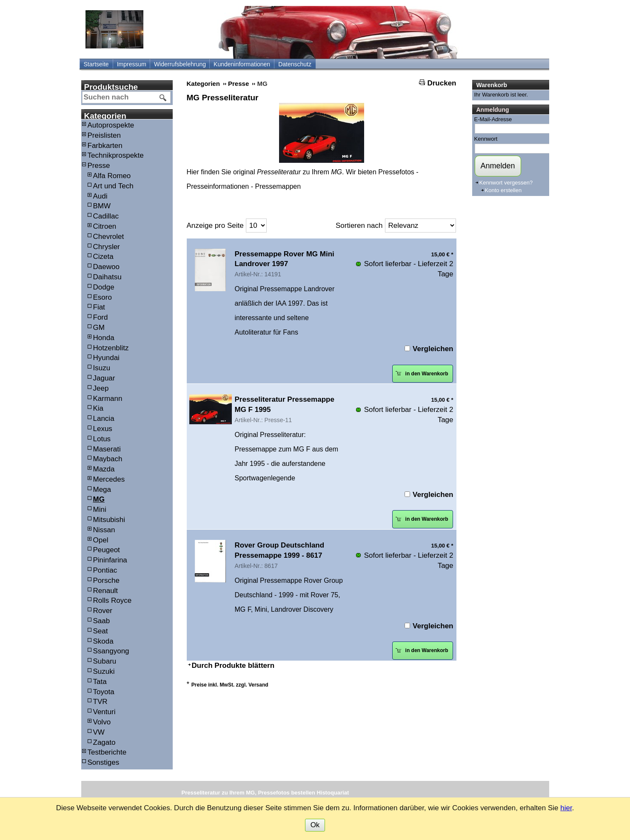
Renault (106, 591)
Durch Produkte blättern (233, 665)
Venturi (104, 712)
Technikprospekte (116, 155)
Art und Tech (113, 186)
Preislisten (104, 135)
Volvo (102, 722)
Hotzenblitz (111, 348)
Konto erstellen (503, 190)
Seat (101, 631)
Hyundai (106, 358)
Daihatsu (107, 277)
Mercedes (109, 479)
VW (99, 732)
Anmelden (498, 166)
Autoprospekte (111, 125)
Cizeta (103, 257)
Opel (101, 540)
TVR (100, 702)
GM (99, 328)
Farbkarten (105, 146)
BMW (102, 206)
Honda (104, 338)
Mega (102, 490)
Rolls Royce (113, 600)
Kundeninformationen (242, 64)
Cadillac (106, 216)
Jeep (101, 388)
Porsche (106, 580)
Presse (99, 166)
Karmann (108, 399)
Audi (100, 196)
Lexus (103, 429)
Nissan (104, 530)
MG (99, 499)
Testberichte (107, 752)
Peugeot (107, 550)
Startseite (96, 64)
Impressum (132, 64)
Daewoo (106, 267)
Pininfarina (110, 560)
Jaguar (104, 378)
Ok (315, 825)
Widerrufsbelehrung (180, 64)
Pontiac (105, 570)
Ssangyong (111, 651)
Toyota (104, 692)
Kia (98, 408)
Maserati (107, 449)
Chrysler (107, 247)
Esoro (103, 297)
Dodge (104, 287)
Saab (102, 621)
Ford (101, 317)
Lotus (102, 439)
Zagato (104, 742)
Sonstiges (104, 762)
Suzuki (104, 671)
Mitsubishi (109, 520)
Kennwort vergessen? (506, 183)
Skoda (103, 641)
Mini (100, 509)
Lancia (104, 419)
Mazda (104, 469)
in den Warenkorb (422, 373)
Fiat (99, 307)
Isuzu (102, 368)
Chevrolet (109, 237)
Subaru (105, 661)
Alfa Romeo (112, 176)
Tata (100, 682)
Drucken (442, 83)
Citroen (105, 226)
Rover (103, 611)
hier (566, 808)
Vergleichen (433, 349)
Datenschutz (295, 64)
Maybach (108, 459)
